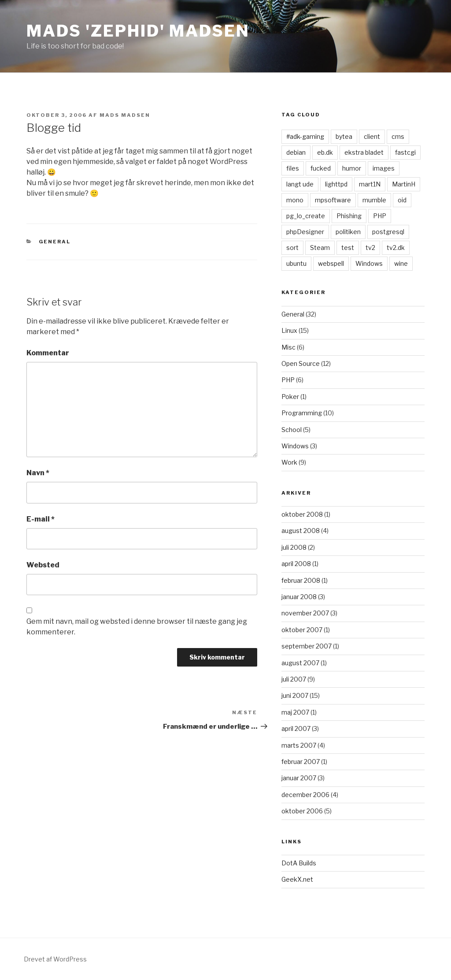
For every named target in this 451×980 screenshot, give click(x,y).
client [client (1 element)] (372, 136)
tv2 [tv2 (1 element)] (370, 248)
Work (289, 462)
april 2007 (296, 728)
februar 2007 (301, 762)
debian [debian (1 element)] (296, 152)
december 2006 (305, 795)
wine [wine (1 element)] (401, 263)
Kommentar (48, 353)
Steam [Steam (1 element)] (320, 248)
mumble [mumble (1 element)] (374, 200)
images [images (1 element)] (384, 168)
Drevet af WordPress (55, 959)
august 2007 (300, 663)
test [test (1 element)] (348, 248)
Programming (302, 413)
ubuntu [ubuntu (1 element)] (296, 263)
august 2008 (301, 531)
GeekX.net (297, 879)
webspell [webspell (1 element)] (331, 263)
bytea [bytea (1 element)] (344, 136)
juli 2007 (294, 679)
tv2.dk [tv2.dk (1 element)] (396, 248)
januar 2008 (299, 597)
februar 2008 (301, 580)
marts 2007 (299, 745)
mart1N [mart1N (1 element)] (370, 184)
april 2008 (296, 564)
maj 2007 (295, 712)
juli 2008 (294, 547)
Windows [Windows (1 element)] (369, 263)
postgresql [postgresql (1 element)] (388, 232)
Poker (290, 397)
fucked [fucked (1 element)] (321, 168)
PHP (288, 380)
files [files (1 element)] (293, 168)
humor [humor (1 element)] (352, 168)
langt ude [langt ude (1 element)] (300, 184)
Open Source (301, 363)
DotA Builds (299, 863)
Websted (43, 565)
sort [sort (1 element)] (292, 248)
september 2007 (307, 646)
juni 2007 (295, 695)
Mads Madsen (125, 115)
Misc (288, 347)
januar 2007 (299, 778)
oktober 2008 (302, 514)
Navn (38, 473)
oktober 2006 (302, 811)
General (55, 242)
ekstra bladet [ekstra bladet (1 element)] (364, 152)
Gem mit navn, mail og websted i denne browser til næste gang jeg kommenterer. (137, 627)
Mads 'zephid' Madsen (138, 31)
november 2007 (305, 613)
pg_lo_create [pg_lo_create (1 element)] (306, 216)
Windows (295, 446)
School (292, 430)
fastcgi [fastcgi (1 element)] (405, 152)
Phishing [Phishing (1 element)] (349, 216)
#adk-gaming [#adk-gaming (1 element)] (305, 136)
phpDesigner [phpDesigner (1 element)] (305, 232)
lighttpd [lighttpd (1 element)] (336, 184)
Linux (289, 330)
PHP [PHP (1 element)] (380, 216)
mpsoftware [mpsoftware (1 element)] (333, 200)
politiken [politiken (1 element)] (348, 232)
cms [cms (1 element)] (398, 136)
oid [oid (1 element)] (402, 200)
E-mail (41, 519)
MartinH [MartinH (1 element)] (404, 184)
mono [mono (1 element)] (295, 200)
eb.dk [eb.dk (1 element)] (325, 152)
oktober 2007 (302, 630)
